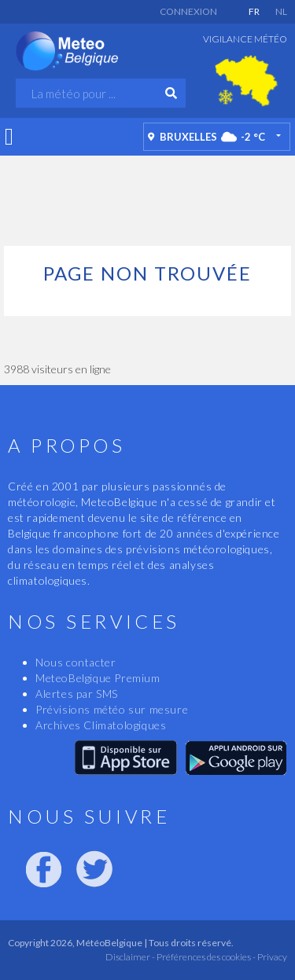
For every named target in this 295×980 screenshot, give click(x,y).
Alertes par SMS (77, 694)
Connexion (188, 11)
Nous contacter (76, 662)
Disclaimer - (130, 957)
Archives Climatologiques (101, 725)
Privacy (271, 957)
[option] (246, 81)
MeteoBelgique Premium (98, 678)
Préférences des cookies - (205, 957)
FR (254, 11)
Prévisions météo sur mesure (112, 709)
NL (281, 11)
